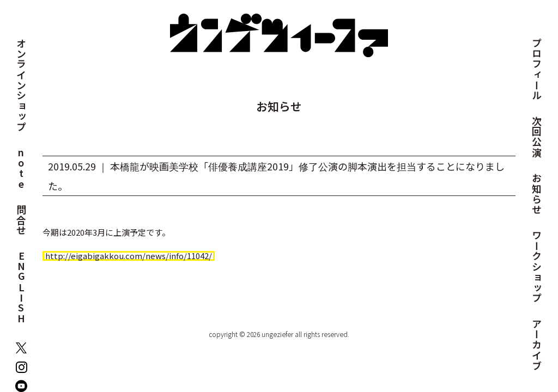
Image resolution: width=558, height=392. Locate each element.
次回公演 (537, 137)
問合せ (21, 220)
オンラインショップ (21, 85)
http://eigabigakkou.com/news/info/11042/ (129, 256)
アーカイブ (537, 345)
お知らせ (537, 194)
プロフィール (537, 69)
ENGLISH (21, 287)
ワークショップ (537, 267)
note (21, 169)
